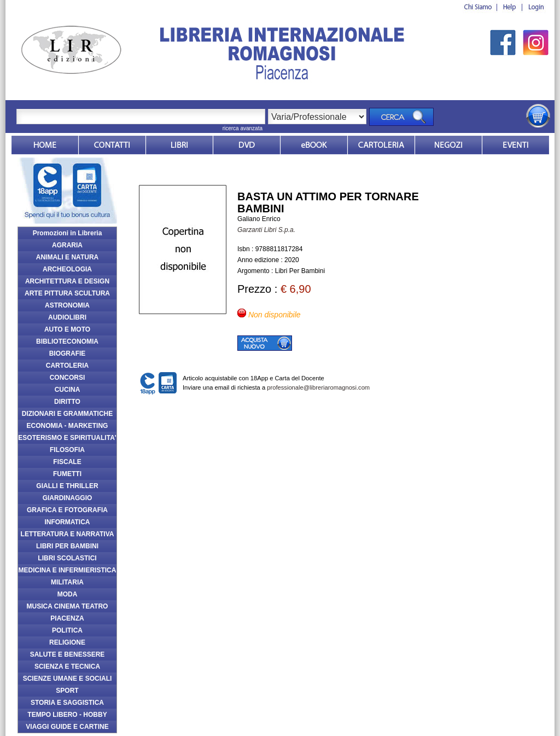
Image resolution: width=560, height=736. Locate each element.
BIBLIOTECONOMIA (67, 341)
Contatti (112, 145)
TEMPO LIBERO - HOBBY (67, 715)
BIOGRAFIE (68, 353)
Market (381, 145)
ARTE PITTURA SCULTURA (67, 293)
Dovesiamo (448, 145)
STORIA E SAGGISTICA (67, 703)
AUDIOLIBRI (67, 317)
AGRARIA (67, 245)
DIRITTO (67, 402)
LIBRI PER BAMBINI (67, 546)
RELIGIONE (67, 642)
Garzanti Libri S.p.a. (266, 230)
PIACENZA (67, 618)
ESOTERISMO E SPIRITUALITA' (67, 438)
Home (45, 145)
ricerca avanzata (243, 128)
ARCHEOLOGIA (67, 269)
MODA (68, 594)
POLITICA (67, 630)
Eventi (516, 145)
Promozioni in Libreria (68, 233)
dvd (247, 145)
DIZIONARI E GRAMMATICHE (67, 414)
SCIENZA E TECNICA (67, 667)
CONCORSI (68, 378)
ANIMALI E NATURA (67, 257)
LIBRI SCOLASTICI (67, 558)
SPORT (67, 691)
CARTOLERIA (67, 366)
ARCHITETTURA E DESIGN (67, 281)
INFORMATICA (67, 522)
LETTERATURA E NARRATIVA (68, 534)
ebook (314, 145)
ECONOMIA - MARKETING (68, 426)
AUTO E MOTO (67, 329)
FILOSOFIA (67, 450)
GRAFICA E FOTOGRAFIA (67, 510)
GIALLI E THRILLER (67, 486)
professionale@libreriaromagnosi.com (318, 387)
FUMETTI (67, 474)
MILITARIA (67, 582)
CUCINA (68, 390)
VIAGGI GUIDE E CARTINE (67, 727)
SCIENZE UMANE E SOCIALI (68, 679)
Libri (179, 145)
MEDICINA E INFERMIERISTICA (68, 570)
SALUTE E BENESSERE (68, 654)
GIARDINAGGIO (68, 498)
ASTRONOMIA (67, 305)
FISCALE (67, 462)
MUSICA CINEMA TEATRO (68, 606)
